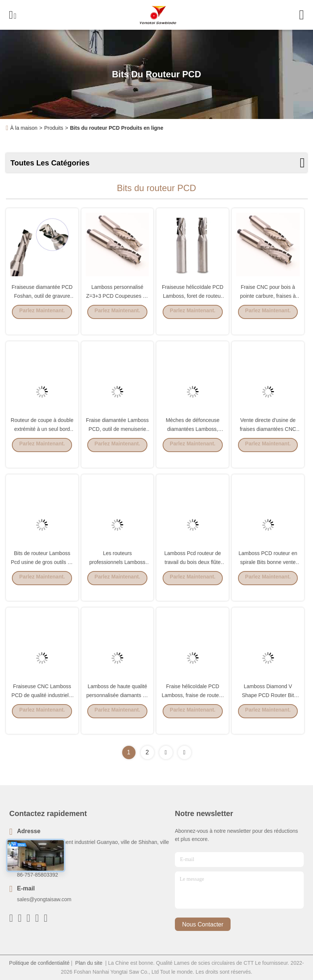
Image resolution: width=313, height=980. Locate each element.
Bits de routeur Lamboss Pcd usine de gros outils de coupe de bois (42, 573)
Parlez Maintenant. (42, 322)
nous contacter (203, 924)
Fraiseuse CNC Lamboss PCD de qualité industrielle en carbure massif (42, 706)
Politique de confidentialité (40, 963)
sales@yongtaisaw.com (44, 899)
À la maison (24, 128)
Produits (54, 128)
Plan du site (89, 963)
